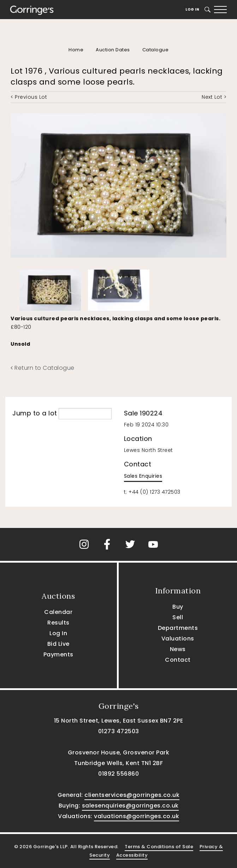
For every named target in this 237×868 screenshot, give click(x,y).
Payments (58, 654)
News (178, 649)
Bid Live (58, 644)
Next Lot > (214, 97)
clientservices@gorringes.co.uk (132, 795)
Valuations (178, 639)
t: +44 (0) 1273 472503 (152, 492)
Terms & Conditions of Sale (159, 847)
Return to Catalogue (43, 368)
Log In (192, 9)
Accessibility (132, 855)
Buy (178, 607)
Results (58, 623)
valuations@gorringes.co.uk (137, 816)
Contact (178, 660)
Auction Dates (113, 50)
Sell (178, 617)
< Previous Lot (29, 97)
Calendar (58, 612)
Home (76, 50)
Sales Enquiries (143, 476)
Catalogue (156, 50)
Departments (178, 628)
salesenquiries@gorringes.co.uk (130, 806)
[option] (50, 288)
